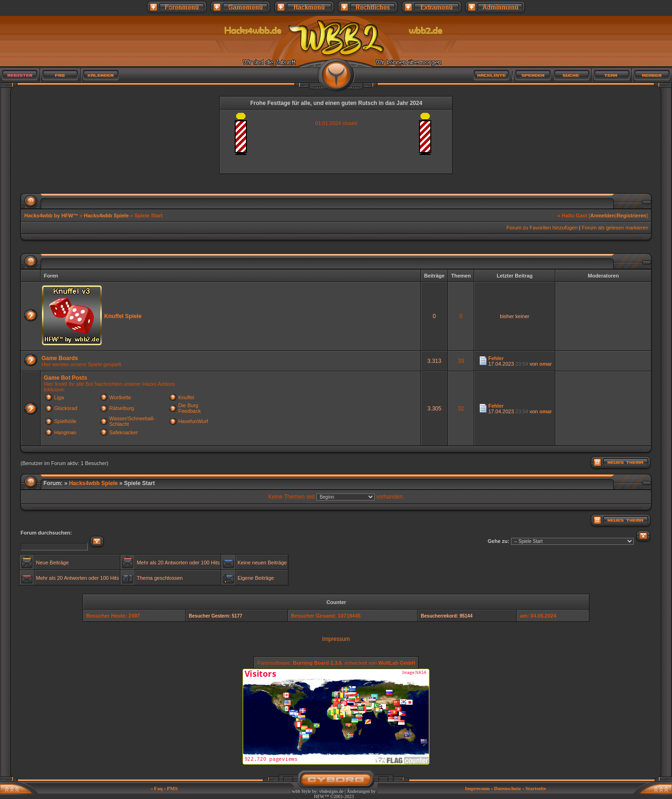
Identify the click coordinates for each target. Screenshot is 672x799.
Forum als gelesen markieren (615, 228)
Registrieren (631, 215)
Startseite (536, 788)
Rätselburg (122, 408)
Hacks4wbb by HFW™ (52, 215)
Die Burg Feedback (189, 408)
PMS (172, 788)
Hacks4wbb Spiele (106, 215)
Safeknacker (123, 432)
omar (546, 364)
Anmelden (603, 215)
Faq (158, 788)
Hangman (65, 432)
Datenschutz (507, 788)
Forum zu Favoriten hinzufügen (542, 228)
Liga (59, 397)
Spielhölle (65, 421)
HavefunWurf (193, 421)
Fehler (496, 358)
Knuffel (186, 397)
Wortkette (120, 397)
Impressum (336, 639)
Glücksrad (66, 408)
